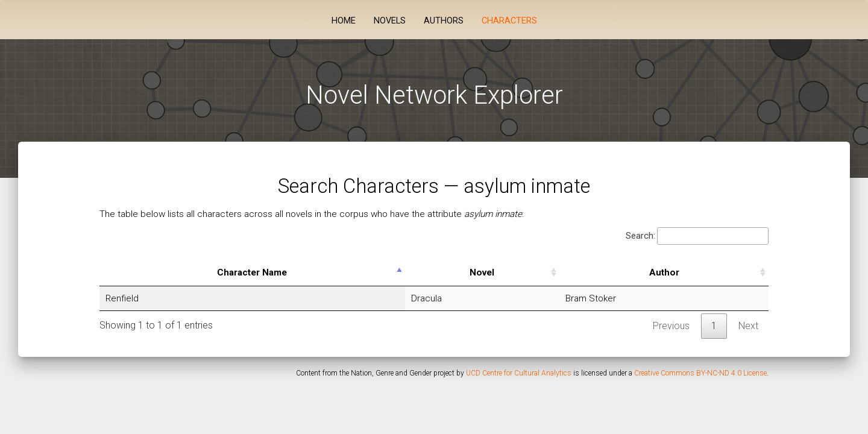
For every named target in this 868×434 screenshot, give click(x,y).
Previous (671, 326)
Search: (697, 236)
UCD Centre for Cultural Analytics (519, 373)
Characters (509, 21)
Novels (390, 21)
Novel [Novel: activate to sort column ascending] (482, 272)
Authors (444, 21)
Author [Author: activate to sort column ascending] (664, 272)
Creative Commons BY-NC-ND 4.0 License (700, 373)
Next (748, 326)
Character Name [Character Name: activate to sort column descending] (252, 272)
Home (344, 21)
